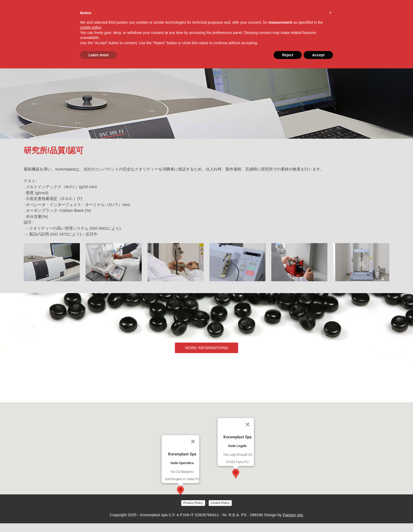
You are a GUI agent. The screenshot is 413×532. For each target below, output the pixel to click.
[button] (180, 500)
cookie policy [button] (90, 27)
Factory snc (293, 523)
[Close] (193, 450)
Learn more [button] (99, 55)
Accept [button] (318, 55)
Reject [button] (288, 55)
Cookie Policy (220, 512)
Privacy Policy (193, 512)
